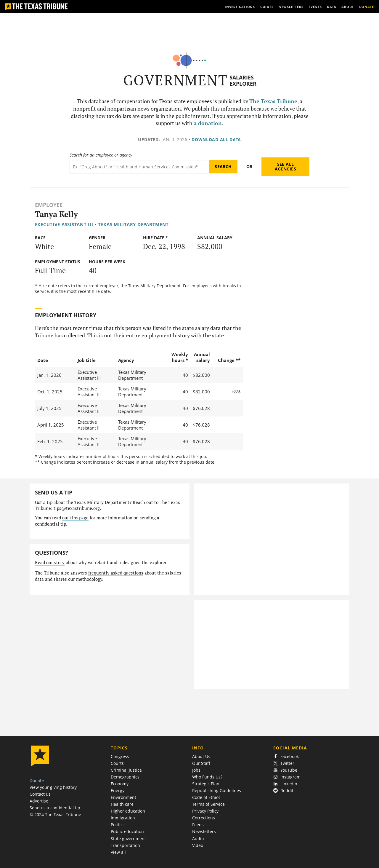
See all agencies (285, 166)
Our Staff (201, 763)
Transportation (125, 845)
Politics (118, 825)
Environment (123, 797)
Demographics (125, 777)
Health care (122, 804)
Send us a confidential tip (55, 808)
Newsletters (204, 831)
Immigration (123, 818)
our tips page (75, 518)
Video (198, 845)
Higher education (128, 811)
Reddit (283, 790)
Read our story (50, 563)
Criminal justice (126, 770)
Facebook (286, 756)
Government (175, 80)
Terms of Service (208, 804)
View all (118, 852)
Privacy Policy (205, 811)
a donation (208, 123)
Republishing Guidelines (217, 790)
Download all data (216, 139)
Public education (127, 831)
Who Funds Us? (207, 777)
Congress (120, 756)
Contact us (40, 794)
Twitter (284, 763)
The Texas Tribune (273, 101)
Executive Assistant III (64, 224)
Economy (120, 784)
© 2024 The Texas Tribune (55, 814)
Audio (198, 839)
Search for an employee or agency (101, 155)
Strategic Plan (206, 784)
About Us (201, 756)
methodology (89, 579)
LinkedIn (285, 784)
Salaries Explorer (243, 80)
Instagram (287, 777)
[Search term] (139, 167)
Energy (118, 790)
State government (128, 839)
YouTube (285, 770)
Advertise (39, 801)
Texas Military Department (133, 224)
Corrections (204, 818)
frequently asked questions (116, 573)
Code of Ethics (206, 797)
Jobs (196, 770)
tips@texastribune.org (77, 508)
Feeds (198, 825)
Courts (117, 763)
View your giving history (53, 787)
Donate (37, 780)
